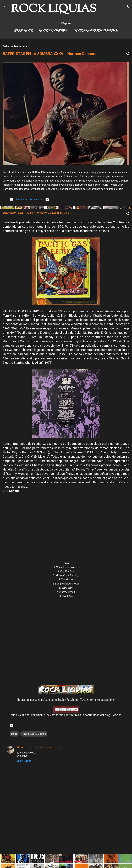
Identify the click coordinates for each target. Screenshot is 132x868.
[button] (127, 54)
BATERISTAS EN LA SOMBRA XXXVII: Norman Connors (50, 54)
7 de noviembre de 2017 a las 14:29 (43, 748)
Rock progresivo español (96, 31)
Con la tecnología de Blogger (66, 861)
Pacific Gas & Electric (34, 734)
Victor (21, 748)
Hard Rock (24, 31)
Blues (14, 734)
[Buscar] (127, 7)
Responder (24, 761)
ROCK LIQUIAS (54, 9)
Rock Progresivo (53, 31)
